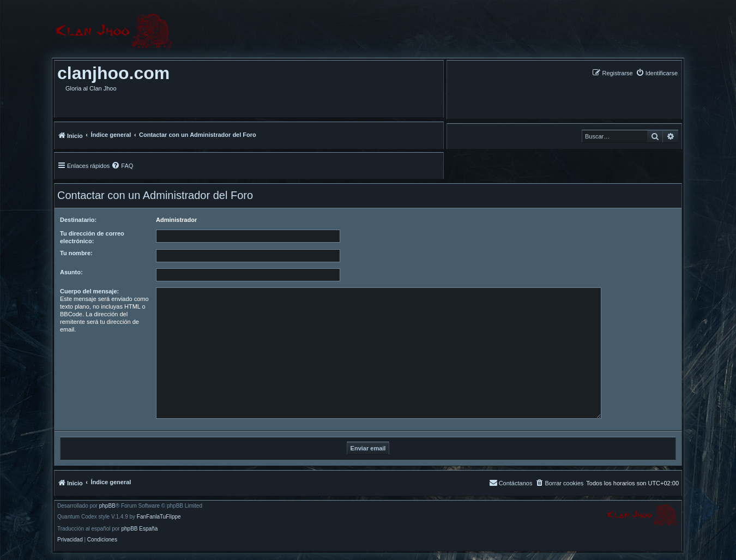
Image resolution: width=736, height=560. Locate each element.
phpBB (107, 506)
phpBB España (139, 529)
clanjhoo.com (113, 73)
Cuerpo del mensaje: (89, 291)
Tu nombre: (76, 253)
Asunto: (71, 272)
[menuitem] (657, 73)
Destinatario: (78, 220)
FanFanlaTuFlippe (159, 517)
